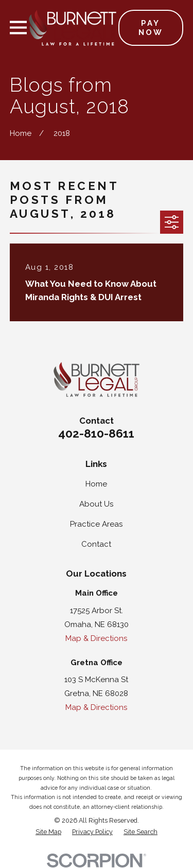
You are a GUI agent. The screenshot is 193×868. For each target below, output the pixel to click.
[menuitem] (48, 832)
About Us (96, 504)
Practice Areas (96, 524)
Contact (96, 544)
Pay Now (151, 28)
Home (96, 484)
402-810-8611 (96, 433)
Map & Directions (96, 638)
